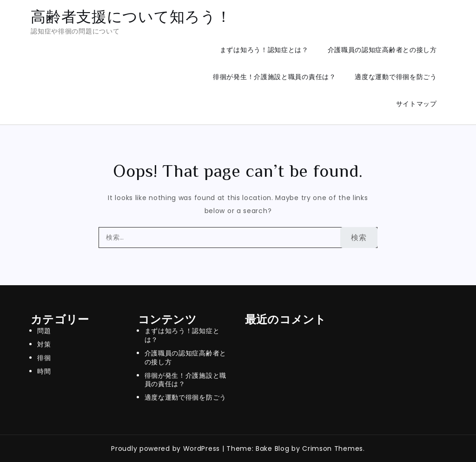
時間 (44, 371)
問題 (44, 331)
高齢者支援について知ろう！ (131, 17)
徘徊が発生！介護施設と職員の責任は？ (274, 77)
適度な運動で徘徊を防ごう (396, 77)
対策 (44, 344)
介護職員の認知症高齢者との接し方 (382, 50)
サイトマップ (416, 104)
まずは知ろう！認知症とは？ (264, 50)
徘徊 (44, 358)
